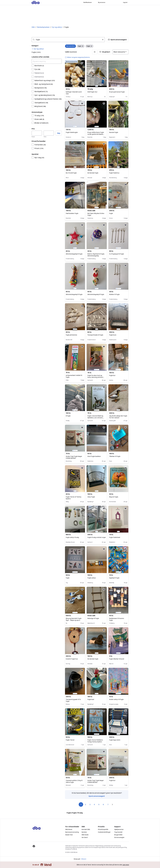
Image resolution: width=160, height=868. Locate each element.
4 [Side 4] (94, 804)
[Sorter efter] (120, 52)
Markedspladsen (43, 27)
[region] (97, 74)
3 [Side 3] (90, 804)
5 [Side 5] (99, 804)
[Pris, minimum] (37, 133)
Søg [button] (59, 133)
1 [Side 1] (81, 804)
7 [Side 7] (108, 804)
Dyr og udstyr (57, 27)
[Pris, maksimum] (49, 133)
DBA (33, 27)
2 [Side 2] (85, 804)
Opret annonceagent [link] (97, 796)
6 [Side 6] (103, 804)
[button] (117, 40)
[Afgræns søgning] (47, 61)
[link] (38, 49)
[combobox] (68, 40)
